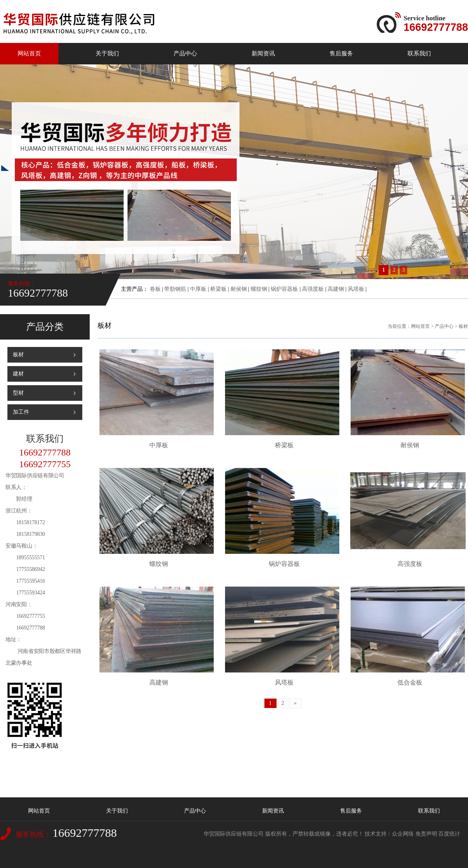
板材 (18, 355)
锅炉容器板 (284, 289)
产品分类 (45, 327)
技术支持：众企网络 (389, 834)
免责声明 (426, 834)
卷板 (155, 289)
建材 (18, 374)
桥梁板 (218, 289)
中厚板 (198, 289)
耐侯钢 (239, 289)
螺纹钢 (259, 289)
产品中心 (185, 53)
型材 (18, 393)
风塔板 (356, 289)
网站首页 (29, 53)
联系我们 (419, 53)
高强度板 (313, 289)
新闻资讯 (263, 53)
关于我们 (107, 53)
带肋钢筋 (175, 289)
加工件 (21, 412)
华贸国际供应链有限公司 (234, 834)
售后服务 (341, 53)
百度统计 (449, 834)
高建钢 (336, 289)
